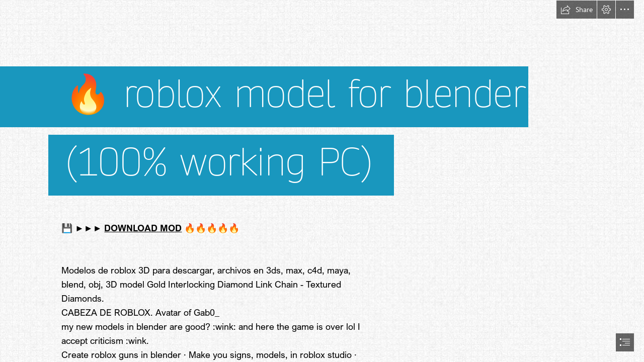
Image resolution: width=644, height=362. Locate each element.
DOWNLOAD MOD (143, 228)
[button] (577, 10)
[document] (322, 181)
